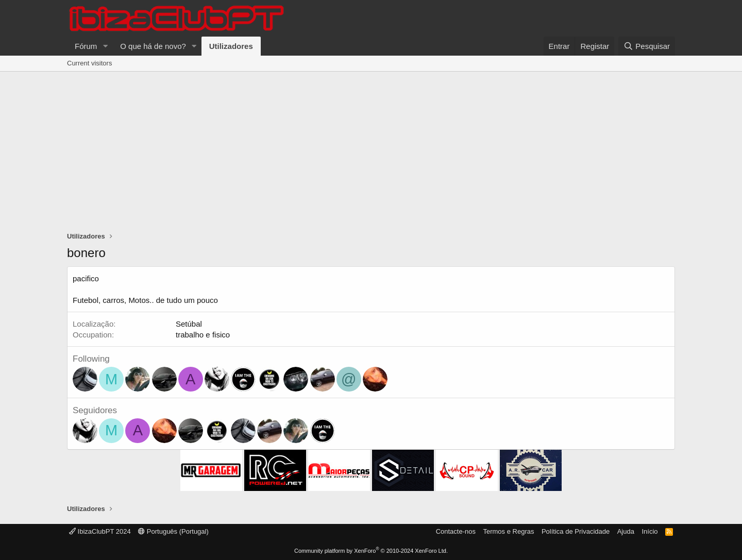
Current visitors (89, 63)
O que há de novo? (153, 46)
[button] (105, 46)
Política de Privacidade (576, 531)
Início (650, 531)
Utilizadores (231, 46)
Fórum (86, 46)
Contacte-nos (456, 531)
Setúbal (189, 324)
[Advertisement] (371, 149)
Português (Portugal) (173, 531)
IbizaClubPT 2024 (100, 531)
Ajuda (626, 531)
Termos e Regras (508, 531)
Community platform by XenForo (371, 551)
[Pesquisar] (647, 46)
